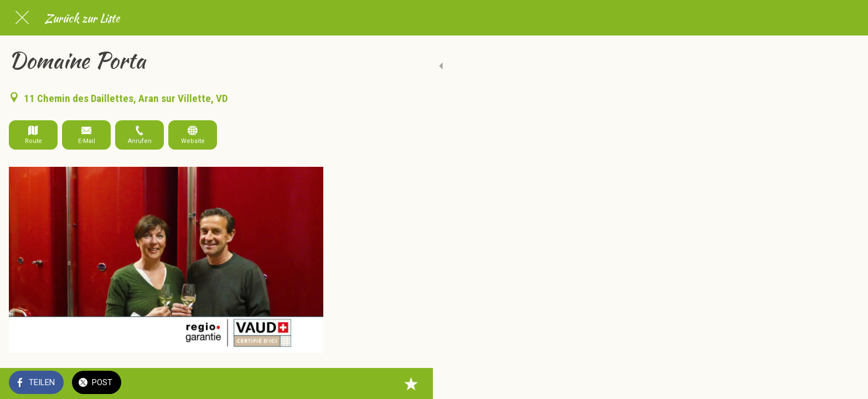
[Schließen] (22, 18)
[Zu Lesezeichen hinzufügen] (310, 383)
